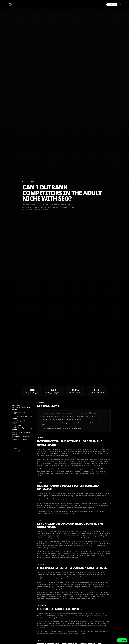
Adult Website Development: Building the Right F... (22, 429)
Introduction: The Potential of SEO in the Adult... (22, 409)
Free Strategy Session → (18, 451)
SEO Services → (16, 449)
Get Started (112, 5)
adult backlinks (47, 503)
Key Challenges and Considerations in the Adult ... (22, 417)
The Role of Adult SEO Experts (20, 425)
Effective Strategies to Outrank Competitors (20, 422)
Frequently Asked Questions (19, 439)
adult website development (45, 633)
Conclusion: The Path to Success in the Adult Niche (22, 433)
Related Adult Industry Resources (21, 437)
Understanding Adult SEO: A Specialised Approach (19, 413)
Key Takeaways (16, 405)
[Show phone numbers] (122, 640)
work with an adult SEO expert (80, 614)
